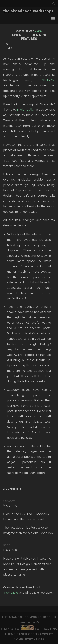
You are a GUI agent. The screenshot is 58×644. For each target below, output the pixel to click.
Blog (38, 31)
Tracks (42, 634)
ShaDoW (48, 80)
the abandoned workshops (28, 11)
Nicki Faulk (25, 110)
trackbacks (11, 593)
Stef (7, 545)
